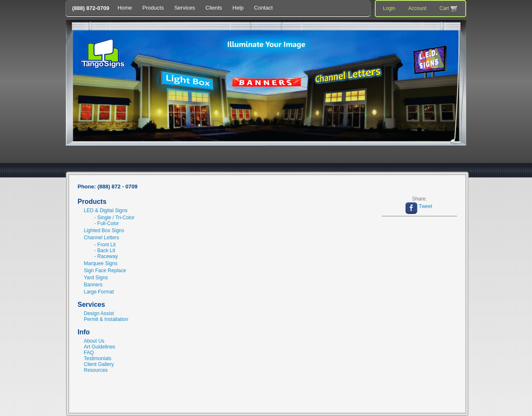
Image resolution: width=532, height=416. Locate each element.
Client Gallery (99, 364)
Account (417, 8)
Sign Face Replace (105, 271)
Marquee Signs (101, 263)
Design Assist (99, 313)
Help (238, 8)
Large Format (99, 292)
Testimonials (98, 358)
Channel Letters (102, 238)
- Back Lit (105, 251)
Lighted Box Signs (104, 231)
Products (153, 8)
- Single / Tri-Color (114, 218)
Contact (263, 8)
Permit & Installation (106, 319)
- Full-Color (107, 223)
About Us (94, 341)
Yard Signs (96, 278)
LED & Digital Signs (106, 211)
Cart (449, 9)
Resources (96, 370)
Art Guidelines (99, 347)
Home (125, 8)
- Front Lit (105, 245)
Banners (93, 285)
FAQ (89, 353)
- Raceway (106, 256)
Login (389, 8)
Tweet (425, 206)
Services (185, 8)
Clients (214, 8)
